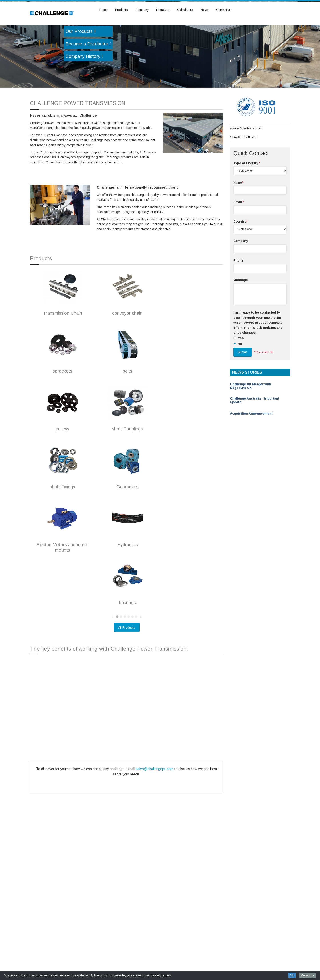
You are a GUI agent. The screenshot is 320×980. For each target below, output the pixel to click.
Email (239, 227)
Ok (292, 975)
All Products (127, 652)
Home (103, 10)
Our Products (81, 56)
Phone (238, 285)
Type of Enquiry (247, 188)
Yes (241, 363)
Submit (243, 377)
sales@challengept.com (154, 794)
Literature (163, 10)
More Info (307, 975)
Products (121, 10)
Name (238, 207)
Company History (84, 81)
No (240, 369)
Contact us (224, 10)
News (205, 10)
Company (142, 10)
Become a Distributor (88, 69)
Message (241, 305)
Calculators (185, 10)
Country (240, 246)
